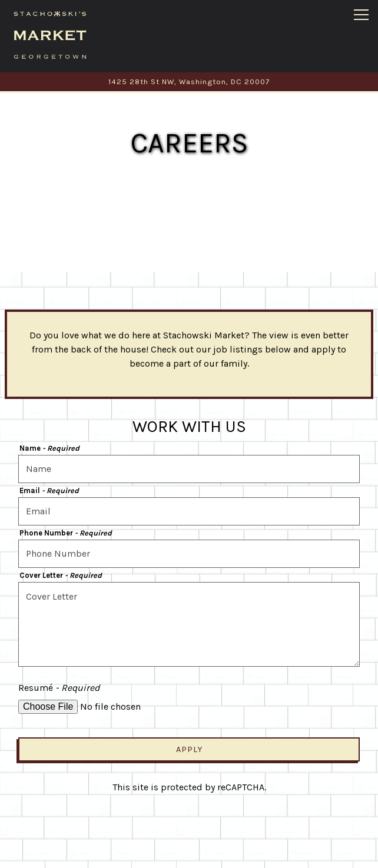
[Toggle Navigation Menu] (361, 15)
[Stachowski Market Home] (50, 34)
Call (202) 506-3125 (189, 790)
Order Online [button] (189, 821)
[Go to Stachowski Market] (189, 82)
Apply (189, 737)
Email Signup (189, 852)
